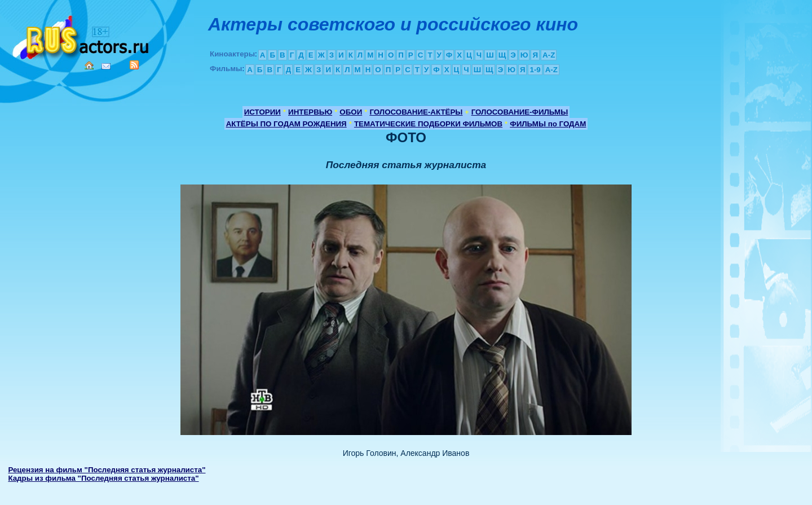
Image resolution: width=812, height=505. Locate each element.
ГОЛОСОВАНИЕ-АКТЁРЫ (416, 112)
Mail (106, 66)
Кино (82, 35)
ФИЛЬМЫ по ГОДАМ (548, 124)
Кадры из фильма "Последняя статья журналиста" (103, 478)
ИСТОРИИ (262, 112)
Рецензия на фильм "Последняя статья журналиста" (107, 470)
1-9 (535, 70)
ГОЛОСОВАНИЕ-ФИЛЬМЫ (520, 112)
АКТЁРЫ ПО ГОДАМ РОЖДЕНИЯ (286, 124)
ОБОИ (351, 112)
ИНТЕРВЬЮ (310, 112)
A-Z (549, 55)
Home (89, 65)
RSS (134, 65)
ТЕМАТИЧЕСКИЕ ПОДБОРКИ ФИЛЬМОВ (428, 124)
